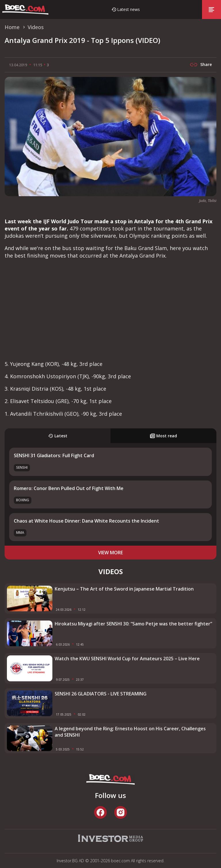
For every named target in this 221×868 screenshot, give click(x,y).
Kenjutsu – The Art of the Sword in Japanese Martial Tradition (124, 589)
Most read (163, 436)
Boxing (23, 500)
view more (110, 553)
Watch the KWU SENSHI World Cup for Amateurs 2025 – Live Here (127, 659)
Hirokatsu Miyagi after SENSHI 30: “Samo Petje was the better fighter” (133, 624)
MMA (20, 533)
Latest (58, 436)
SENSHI (22, 467)
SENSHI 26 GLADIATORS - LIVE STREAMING (101, 694)
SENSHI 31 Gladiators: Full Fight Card (54, 455)
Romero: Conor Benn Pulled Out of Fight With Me (69, 488)
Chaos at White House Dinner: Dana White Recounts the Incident (86, 521)
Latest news (128, 9)
